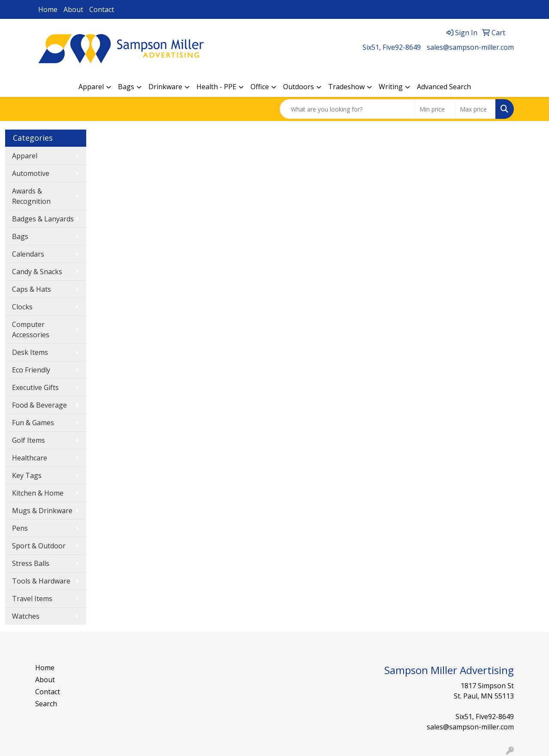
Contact (102, 9)
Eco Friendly (31, 370)
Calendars (28, 254)
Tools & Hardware (41, 581)
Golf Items (29, 440)
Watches (26, 616)
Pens (20, 528)
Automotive (31, 173)
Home (48, 9)
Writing (391, 87)
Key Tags (27, 475)
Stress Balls (31, 563)
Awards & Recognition (31, 196)
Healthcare (30, 458)
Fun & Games (33, 423)
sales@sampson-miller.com (470, 47)
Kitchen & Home (38, 493)
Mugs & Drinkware (42, 511)
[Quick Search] (347, 109)
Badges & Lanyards (43, 219)
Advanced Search (444, 87)
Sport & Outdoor (39, 546)
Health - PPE (216, 87)
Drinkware (165, 87)
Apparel (91, 87)
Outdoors (299, 87)
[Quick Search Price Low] (435, 109)
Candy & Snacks (37, 272)
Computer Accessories (31, 330)
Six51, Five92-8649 (392, 47)
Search (46, 704)
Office (260, 87)
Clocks (22, 307)
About (73, 9)
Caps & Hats (32, 289)
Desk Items (30, 352)
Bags (126, 87)
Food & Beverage (39, 405)
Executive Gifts (35, 387)
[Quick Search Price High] (475, 109)
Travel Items (32, 599)
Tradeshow (346, 87)
